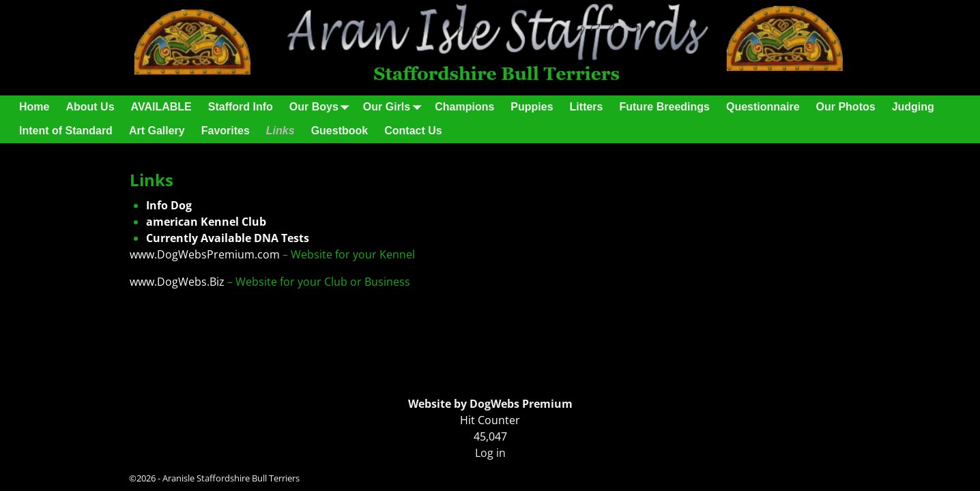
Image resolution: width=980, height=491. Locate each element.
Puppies (532, 107)
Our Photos (846, 107)
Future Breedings (664, 107)
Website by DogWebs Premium (490, 404)
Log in (490, 453)
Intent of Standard (66, 131)
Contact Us (413, 131)
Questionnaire (763, 107)
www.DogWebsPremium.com (206, 254)
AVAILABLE (161, 107)
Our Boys (322, 107)
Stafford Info (241, 107)
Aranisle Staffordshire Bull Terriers (231, 478)
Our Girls (395, 107)
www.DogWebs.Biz (177, 282)
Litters (587, 107)
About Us (90, 107)
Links (280, 131)
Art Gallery (157, 131)
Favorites (226, 131)
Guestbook (340, 131)
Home (34, 107)
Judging (913, 107)
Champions (464, 107)
